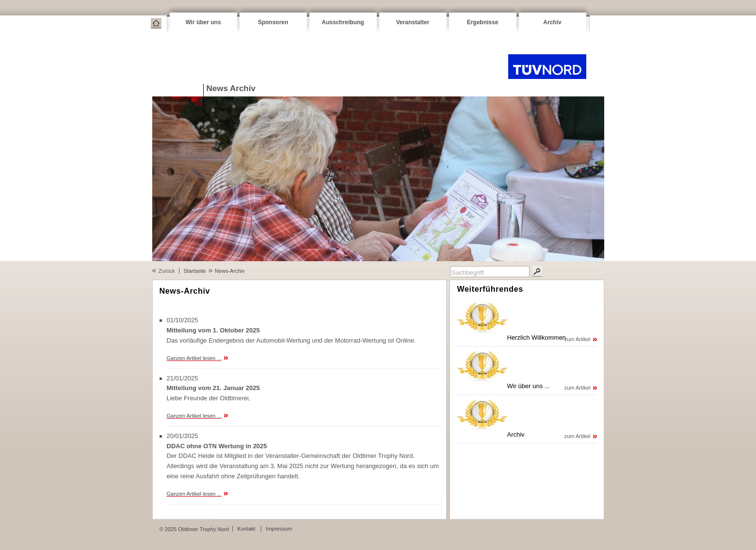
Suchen (537, 272)
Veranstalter (413, 22)
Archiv (552, 22)
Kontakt (246, 529)
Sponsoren (273, 22)
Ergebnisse (483, 22)
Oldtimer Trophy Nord (547, 67)
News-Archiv (230, 271)
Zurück (167, 271)
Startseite (156, 23)
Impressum (279, 529)
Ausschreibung (343, 22)
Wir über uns (203, 22)
